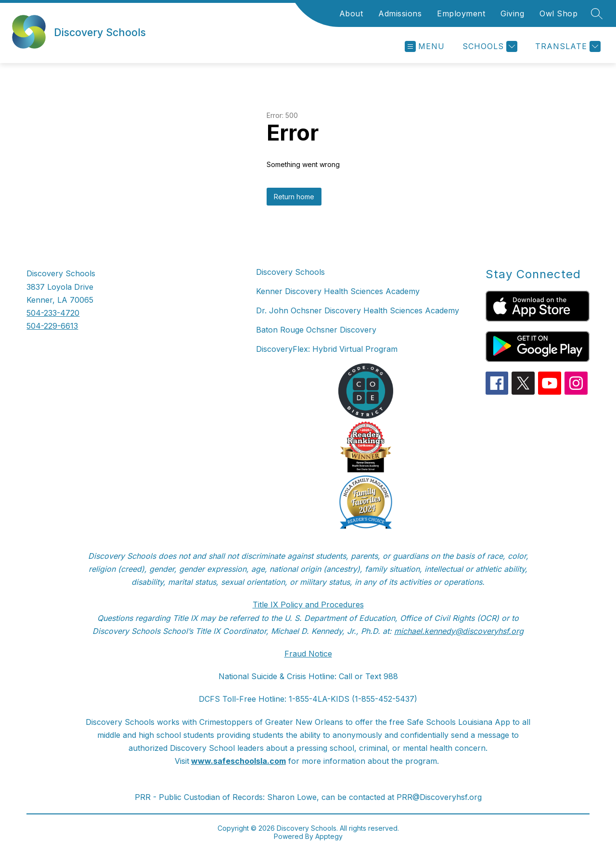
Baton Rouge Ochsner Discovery (316, 330)
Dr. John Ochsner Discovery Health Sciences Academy (358, 310)
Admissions (400, 13)
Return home (294, 197)
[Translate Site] (567, 46)
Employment (461, 13)
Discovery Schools (290, 272)
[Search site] (597, 13)
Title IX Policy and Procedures (308, 605)
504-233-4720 (53, 313)
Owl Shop (558, 13)
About (351, 13)
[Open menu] (425, 46)
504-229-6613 (52, 326)
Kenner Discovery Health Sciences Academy (338, 291)
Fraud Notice (308, 654)
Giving (512, 13)
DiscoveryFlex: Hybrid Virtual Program (327, 349)
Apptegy (329, 836)
